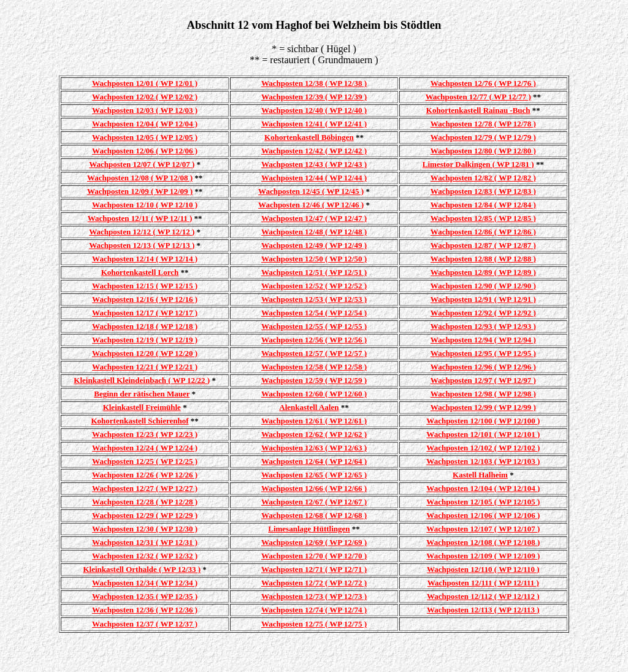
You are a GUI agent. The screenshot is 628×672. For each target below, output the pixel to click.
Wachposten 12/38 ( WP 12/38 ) (314, 83)
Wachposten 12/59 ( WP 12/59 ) (314, 380)
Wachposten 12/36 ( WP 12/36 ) (145, 610)
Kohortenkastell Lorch (140, 272)
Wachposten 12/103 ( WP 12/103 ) (483, 461)
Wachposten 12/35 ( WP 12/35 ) (145, 596)
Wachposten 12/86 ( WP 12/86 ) (483, 232)
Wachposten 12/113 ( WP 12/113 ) (483, 610)
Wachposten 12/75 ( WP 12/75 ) (314, 624)
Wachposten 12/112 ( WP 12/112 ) (483, 596)
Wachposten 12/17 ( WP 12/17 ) (145, 313)
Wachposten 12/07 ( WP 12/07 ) (142, 164)
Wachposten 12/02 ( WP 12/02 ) (145, 97)
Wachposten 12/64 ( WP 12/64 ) (314, 461)
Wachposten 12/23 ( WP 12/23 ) (145, 434)
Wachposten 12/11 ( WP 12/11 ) (140, 218)
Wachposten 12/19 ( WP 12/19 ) (145, 340)
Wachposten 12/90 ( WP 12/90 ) (483, 286)
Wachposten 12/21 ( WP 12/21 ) (145, 367)
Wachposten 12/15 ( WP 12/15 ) (145, 286)
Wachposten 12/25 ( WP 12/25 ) (145, 461)
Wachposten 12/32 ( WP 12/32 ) (145, 556)
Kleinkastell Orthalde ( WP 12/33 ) (142, 569)
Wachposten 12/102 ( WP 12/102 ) (483, 448)
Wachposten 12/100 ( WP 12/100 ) (483, 421)
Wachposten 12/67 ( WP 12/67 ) (314, 502)
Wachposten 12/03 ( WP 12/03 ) (145, 110)
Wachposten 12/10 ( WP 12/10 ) (145, 205)
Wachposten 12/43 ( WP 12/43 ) (314, 164)
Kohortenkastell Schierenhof (140, 421)
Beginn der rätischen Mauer (142, 394)
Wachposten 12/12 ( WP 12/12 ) (142, 232)
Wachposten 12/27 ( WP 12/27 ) (145, 488)
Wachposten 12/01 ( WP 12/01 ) (145, 83)
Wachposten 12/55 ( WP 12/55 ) (314, 326)
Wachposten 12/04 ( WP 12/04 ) (145, 124)
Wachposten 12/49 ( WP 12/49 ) (314, 245)
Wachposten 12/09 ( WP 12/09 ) (140, 191)
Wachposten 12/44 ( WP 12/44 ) (314, 178)
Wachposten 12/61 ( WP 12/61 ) (314, 421)
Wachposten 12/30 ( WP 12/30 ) (145, 529)
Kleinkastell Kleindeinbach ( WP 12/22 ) (142, 380)
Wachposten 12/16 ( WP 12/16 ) (145, 299)
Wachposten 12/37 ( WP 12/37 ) (145, 624)
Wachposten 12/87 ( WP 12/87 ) (483, 245)
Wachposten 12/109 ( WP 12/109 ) (483, 556)
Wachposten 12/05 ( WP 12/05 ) (145, 137)
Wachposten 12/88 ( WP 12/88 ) (483, 259)
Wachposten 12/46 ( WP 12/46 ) (311, 205)
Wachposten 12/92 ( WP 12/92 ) (483, 313)
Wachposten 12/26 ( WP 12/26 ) (145, 475)
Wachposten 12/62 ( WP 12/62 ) (314, 434)
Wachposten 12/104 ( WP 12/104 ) (483, 488)
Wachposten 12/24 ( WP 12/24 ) (145, 448)
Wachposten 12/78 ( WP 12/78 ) (483, 124)
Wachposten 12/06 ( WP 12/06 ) (145, 151)
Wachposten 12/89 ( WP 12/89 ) (483, 272)
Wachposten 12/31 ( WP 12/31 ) (145, 542)
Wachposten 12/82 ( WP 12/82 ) (483, 178)
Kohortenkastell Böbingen (309, 137)
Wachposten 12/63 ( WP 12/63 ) (314, 448)
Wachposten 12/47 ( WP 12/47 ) (314, 218)
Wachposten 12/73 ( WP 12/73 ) (314, 596)
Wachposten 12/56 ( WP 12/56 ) (314, 340)
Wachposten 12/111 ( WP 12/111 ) (483, 583)
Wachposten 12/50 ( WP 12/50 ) (314, 259)
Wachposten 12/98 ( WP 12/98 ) (483, 394)
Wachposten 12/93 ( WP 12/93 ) (483, 326)
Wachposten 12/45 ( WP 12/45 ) (311, 191)
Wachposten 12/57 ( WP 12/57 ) (314, 353)
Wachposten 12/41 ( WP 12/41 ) (314, 124)
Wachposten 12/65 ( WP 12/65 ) (314, 475)
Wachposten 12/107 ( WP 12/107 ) (483, 529)
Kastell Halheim (480, 475)
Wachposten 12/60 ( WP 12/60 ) (314, 394)
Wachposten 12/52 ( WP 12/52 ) (314, 286)
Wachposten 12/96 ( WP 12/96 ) (483, 367)
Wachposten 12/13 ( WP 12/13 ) (142, 245)
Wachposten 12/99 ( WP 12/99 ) (483, 407)
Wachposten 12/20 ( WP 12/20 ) (145, 353)
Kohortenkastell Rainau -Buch (478, 110)
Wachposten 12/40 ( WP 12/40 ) (314, 110)
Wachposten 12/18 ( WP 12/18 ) (145, 326)
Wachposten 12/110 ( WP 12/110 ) (483, 569)
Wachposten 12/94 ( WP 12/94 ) (483, 340)
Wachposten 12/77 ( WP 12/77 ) (478, 97)
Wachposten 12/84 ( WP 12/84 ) (483, 205)
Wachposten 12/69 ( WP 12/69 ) (314, 542)
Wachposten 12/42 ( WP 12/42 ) (314, 151)
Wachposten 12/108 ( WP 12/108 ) (483, 542)
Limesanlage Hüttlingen (309, 529)
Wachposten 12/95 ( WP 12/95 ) (483, 353)
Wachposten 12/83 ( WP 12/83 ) (483, 191)
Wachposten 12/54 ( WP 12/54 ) (314, 313)
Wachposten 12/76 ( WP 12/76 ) (483, 83)
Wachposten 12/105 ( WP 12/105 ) (483, 502)
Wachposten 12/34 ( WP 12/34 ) (145, 583)
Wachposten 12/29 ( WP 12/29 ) (145, 515)
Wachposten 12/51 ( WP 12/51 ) (314, 272)
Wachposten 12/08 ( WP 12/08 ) (140, 178)
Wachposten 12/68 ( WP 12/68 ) (314, 515)
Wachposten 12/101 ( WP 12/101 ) (483, 434)
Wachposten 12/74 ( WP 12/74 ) (314, 610)
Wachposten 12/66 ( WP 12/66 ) (314, 488)
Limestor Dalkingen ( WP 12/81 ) (478, 164)
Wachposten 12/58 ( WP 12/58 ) (314, 367)
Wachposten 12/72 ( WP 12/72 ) (314, 583)
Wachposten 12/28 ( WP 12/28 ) (145, 502)
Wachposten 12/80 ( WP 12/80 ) (483, 151)
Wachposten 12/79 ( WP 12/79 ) (483, 137)
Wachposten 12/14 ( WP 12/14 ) (145, 259)
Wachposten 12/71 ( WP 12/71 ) (314, 569)
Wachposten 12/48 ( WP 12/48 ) (314, 232)
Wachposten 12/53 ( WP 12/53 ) (314, 299)
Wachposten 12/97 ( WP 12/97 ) (483, 380)
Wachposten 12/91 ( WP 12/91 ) (483, 299)
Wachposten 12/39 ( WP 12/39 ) (314, 97)
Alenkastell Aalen (309, 407)
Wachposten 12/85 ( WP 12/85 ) (483, 218)
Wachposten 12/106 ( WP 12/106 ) (483, 515)
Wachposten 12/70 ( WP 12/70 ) (314, 556)
